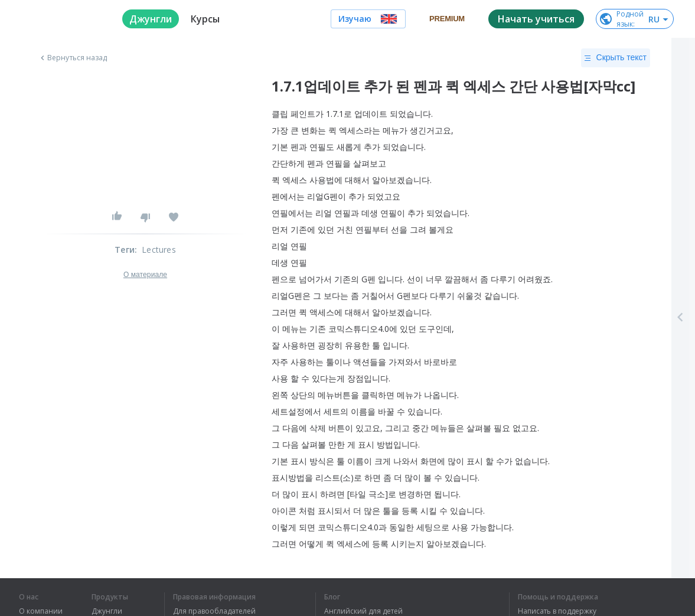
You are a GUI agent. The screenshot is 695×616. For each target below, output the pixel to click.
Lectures (159, 250)
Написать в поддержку (557, 611)
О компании (41, 611)
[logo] (61, 19)
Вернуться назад (73, 58)
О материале (145, 275)
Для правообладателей (214, 611)
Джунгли (107, 611)
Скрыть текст (616, 58)
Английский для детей (363, 611)
